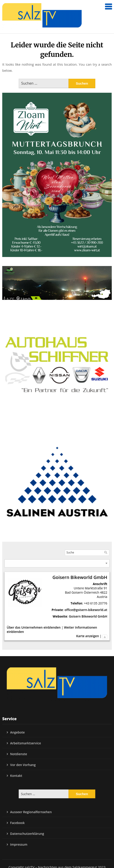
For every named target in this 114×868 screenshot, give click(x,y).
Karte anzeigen (88, 636)
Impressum (19, 844)
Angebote (17, 732)
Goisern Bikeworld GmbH (88, 616)
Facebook (17, 823)
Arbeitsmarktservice (26, 743)
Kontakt (16, 776)
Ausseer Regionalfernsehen (31, 812)
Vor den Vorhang (23, 765)
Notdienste (19, 754)
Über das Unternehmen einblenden (34, 627)
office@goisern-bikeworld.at (86, 610)
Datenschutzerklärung (27, 834)
